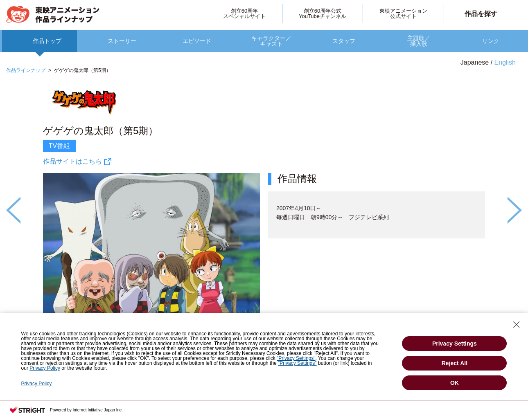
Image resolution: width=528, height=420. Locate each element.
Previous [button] (13, 210)
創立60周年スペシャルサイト (244, 13)
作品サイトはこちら (72, 161)
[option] (264, 237)
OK (455, 383)
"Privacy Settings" (296, 358)
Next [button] (515, 210)
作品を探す (481, 14)
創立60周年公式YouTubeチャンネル (323, 13)
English (505, 62)
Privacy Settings (455, 344)
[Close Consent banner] (517, 325)
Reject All (455, 363)
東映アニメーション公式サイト (403, 13)
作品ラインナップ (26, 70)
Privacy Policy (45, 368)
